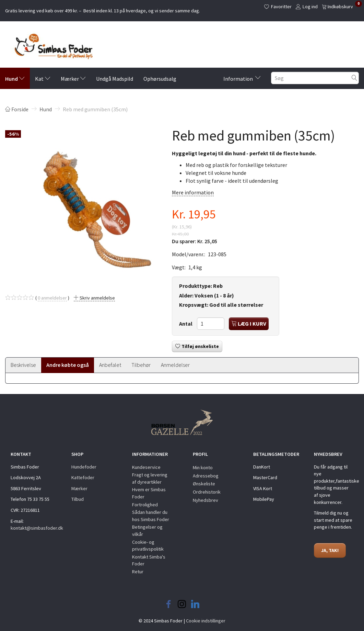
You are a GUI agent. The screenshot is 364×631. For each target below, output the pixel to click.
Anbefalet (110, 365)
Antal (186, 324)
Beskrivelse (23, 365)
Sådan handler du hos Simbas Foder (151, 516)
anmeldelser (52, 298)
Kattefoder (83, 477)
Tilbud (78, 499)
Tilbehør (141, 365)
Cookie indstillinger (206, 621)
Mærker (79, 488)
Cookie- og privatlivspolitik (148, 546)
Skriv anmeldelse (97, 298)
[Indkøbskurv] (342, 6)
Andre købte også (68, 365)
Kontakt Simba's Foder (149, 560)
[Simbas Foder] (49, 44)
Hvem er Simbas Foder (149, 493)
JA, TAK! (330, 550)
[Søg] (354, 78)
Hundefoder (84, 467)
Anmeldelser (175, 365)
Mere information (193, 192)
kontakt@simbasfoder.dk (37, 528)
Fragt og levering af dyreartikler (150, 478)
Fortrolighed (145, 505)
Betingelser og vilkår (147, 531)
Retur (138, 572)
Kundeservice (146, 467)
